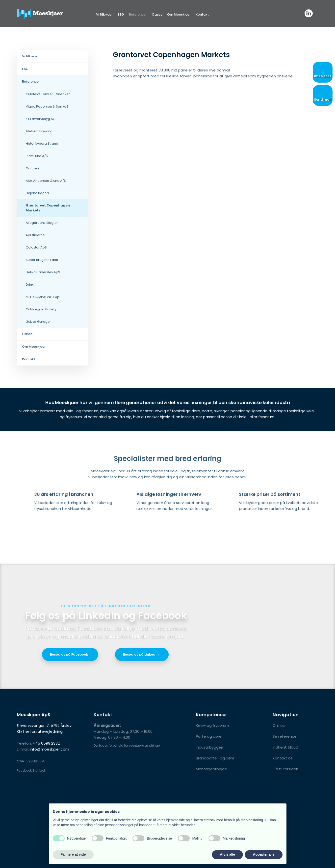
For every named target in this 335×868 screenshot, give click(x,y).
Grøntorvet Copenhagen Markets (48, 208)
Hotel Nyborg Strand (42, 144)
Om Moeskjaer (179, 14)
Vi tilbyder (104, 14)
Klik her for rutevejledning (40, 731)
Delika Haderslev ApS (43, 272)
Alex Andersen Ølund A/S (46, 181)
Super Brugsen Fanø (42, 260)
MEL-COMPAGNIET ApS (44, 297)
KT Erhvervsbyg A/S (41, 119)
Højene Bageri (37, 193)
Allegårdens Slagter (42, 223)
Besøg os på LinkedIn (141, 654)
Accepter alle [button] (264, 854)
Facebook (24, 770)
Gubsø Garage (38, 322)
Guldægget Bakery (41, 309)
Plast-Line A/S (37, 156)
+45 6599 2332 (46, 743)
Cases (157, 14)
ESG (121, 14)
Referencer (138, 14)
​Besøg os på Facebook (69, 654)
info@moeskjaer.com (50, 749)
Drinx (30, 285)
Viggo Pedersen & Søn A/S (47, 106)
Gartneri (32, 168)
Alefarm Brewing (39, 131)
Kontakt (202, 14)
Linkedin (41, 770)
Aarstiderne (35, 235)
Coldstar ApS (36, 247)
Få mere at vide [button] (73, 854)
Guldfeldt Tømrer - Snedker (48, 94)
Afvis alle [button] (227, 854)
